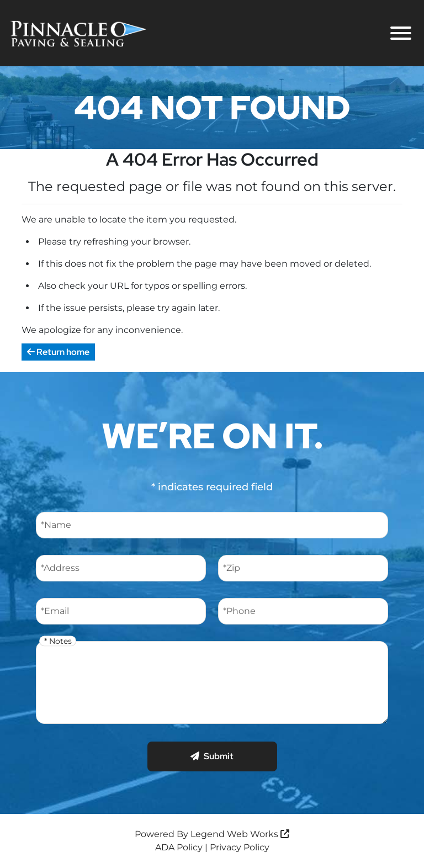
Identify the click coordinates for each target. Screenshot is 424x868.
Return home (58, 352)
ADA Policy (179, 847)
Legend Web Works (240, 834)
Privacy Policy (240, 847)
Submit (212, 756)
